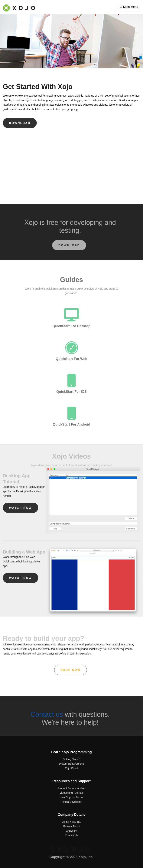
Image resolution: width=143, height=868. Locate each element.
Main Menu (129, 7)
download (20, 123)
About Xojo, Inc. (71, 822)
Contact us (45, 714)
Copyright (72, 831)
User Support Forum (71, 797)
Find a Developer (71, 802)
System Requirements (72, 764)
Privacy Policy (71, 826)
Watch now (21, 508)
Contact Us (71, 835)
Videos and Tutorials (71, 793)
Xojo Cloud (71, 768)
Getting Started (71, 759)
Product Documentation (71, 788)
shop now (71, 670)
